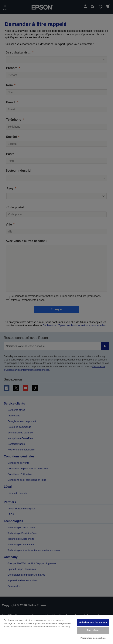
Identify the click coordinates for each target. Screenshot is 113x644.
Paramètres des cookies (93, 638)
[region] (57, 629)
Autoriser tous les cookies (93, 622)
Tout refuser (93, 630)
